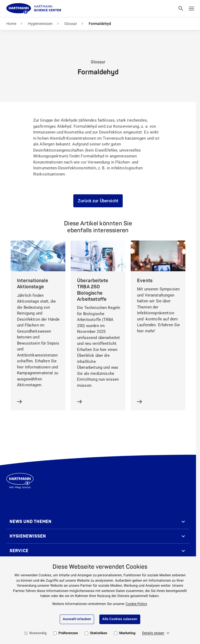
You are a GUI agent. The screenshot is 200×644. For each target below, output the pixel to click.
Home (11, 24)
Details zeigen (153, 633)
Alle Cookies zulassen (120, 619)
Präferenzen (68, 633)
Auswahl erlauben (77, 619)
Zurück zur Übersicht (98, 201)
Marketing (127, 633)
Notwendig (38, 633)
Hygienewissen (40, 24)
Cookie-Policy (136, 604)
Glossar (71, 24)
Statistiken (99, 633)
